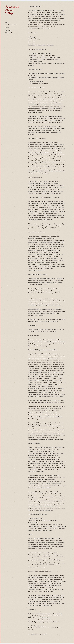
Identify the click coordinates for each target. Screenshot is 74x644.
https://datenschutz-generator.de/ (38, 634)
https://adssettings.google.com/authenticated (47, 622)
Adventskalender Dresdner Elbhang (12, 10)
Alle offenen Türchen (11, 25)
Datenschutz (9, 33)
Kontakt (7, 28)
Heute (6, 22)
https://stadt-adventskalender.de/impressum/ (41, 45)
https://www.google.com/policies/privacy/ (40, 620)
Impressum (8, 30)
